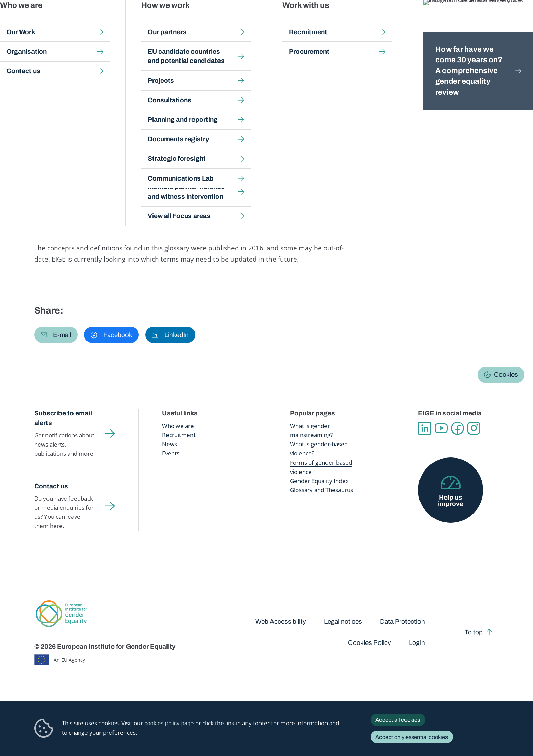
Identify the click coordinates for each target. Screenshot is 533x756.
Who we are (178, 426)
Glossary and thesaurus (154, 67)
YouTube (441, 428)
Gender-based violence (308, 20)
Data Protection (402, 621)
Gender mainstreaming (247, 20)
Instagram (474, 428)
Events (171, 453)
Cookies (506, 375)
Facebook (457, 428)
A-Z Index (199, 67)
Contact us (51, 486)
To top (474, 632)
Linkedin (425, 428)
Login (417, 643)
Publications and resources (179, 20)
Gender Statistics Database (432, 20)
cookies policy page (169, 723)
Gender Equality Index (368, 20)
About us (484, 21)
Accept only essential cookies (412, 737)
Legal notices (343, 621)
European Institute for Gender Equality (48, 21)
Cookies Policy (370, 643)
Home (49, 67)
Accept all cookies (398, 720)
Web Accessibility (281, 621)
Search (517, 21)
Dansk (478, 84)
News (170, 444)
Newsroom (123, 21)
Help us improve (451, 501)
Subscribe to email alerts (63, 418)
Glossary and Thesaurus (322, 490)
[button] (56, 335)
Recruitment (179, 435)
